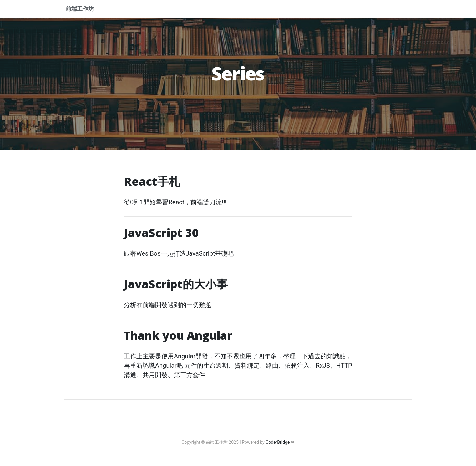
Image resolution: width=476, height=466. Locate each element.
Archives (344, 10)
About (261, 10)
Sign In (397, 10)
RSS (371, 10)
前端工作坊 (85, 10)
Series (288, 10)
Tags (314, 10)
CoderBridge (278, 442)
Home (234, 10)
